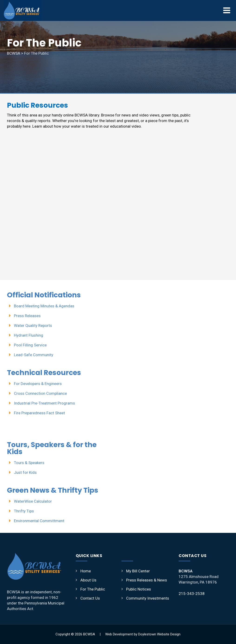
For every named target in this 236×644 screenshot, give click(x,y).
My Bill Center (138, 571)
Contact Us (90, 598)
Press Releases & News (147, 580)
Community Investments (148, 598)
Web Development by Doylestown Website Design (143, 634)
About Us (88, 580)
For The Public (93, 589)
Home (86, 571)
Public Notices (139, 589)
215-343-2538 (192, 594)
